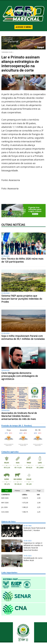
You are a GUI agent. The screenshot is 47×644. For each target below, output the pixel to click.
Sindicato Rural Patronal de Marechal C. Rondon (34, 529)
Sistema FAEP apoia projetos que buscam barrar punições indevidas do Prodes (22, 299)
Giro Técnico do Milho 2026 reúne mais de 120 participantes (22, 260)
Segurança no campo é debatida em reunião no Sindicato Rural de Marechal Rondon (33, 547)
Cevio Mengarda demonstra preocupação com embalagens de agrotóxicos (20, 376)
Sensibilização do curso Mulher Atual (33, 559)
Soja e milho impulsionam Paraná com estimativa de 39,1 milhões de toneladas (23, 337)
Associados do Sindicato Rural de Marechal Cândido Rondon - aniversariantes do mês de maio (19, 416)
